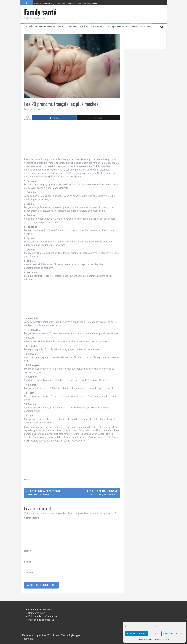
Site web (29, 572)
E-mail (28, 562)
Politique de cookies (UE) (118, 27)
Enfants (135, 27)
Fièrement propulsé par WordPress (41, 635)
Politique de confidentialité (43, 616)
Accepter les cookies (137, 634)
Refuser (155, 634)
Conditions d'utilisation (40, 610)
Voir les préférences (172, 634)
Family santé (40, 12)
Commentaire (32, 518)
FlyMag (73, 635)
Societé (29, 27)
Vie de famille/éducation (45, 27)
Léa (41, 109)
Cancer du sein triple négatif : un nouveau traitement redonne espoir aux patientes (66, 3)
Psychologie (72, 27)
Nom (28, 551)
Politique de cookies (146, 640)
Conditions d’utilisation (161, 640)
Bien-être (84, 27)
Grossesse (146, 27)
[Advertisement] (72, 140)
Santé (61, 27)
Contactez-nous (98, 27)
